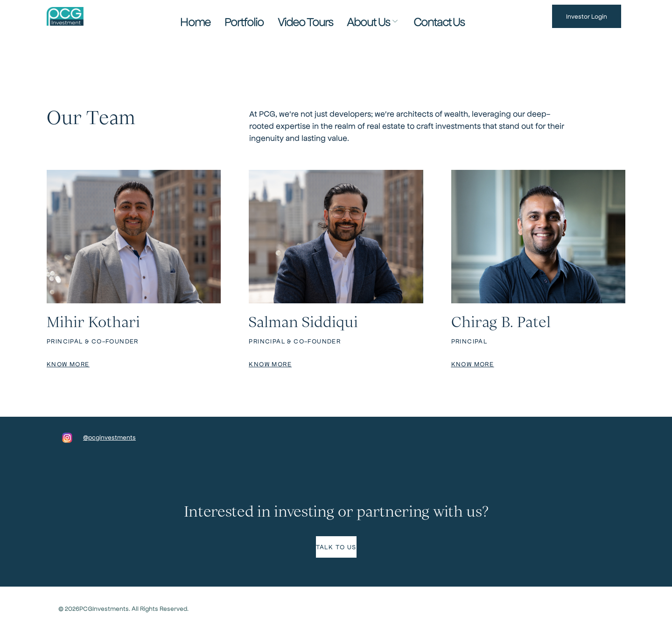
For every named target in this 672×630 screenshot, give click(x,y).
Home (229, 16)
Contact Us (408, 16)
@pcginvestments (109, 437)
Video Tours (308, 16)
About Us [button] (357, 16)
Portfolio (264, 16)
